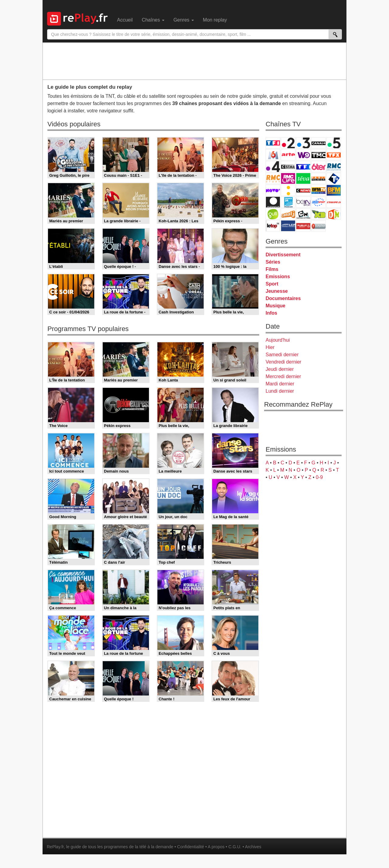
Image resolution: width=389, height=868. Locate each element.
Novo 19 (273, 190)
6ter (318, 167)
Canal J (288, 214)
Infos (271, 313)
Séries (273, 262)
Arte (288, 155)
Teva (303, 178)
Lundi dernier (280, 391)
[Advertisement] (194, 61)
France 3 (303, 143)
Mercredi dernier (283, 376)
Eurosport (318, 202)
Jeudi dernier (280, 369)
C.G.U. (235, 847)
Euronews (273, 202)
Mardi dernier (280, 384)
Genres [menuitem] (184, 20)
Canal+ (318, 143)
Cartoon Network (303, 214)
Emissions (278, 277)
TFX (334, 155)
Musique (275, 306)
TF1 (273, 143)
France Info (288, 190)
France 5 (334, 143)
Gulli (273, 214)
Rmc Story (273, 178)
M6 (273, 155)
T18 (334, 178)
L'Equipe (334, 202)
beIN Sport (303, 202)
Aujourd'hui (278, 340)
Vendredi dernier (283, 362)
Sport (272, 284)
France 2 (288, 143)
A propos (216, 847)
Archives (253, 847)
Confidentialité (191, 847)
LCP (288, 226)
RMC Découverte (334, 167)
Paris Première (318, 178)
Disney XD (318, 214)
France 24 (288, 202)
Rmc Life (288, 178)
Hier (270, 347)
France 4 (273, 167)
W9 (303, 155)
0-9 (319, 477)
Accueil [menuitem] (125, 20)
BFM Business (334, 190)
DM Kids (334, 214)
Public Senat (303, 226)
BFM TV (318, 190)
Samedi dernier (282, 355)
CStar (288, 166)
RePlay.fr (55, 847)
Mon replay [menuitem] (215, 20)
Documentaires (283, 298)
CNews (303, 190)
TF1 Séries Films (303, 167)
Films (272, 269)
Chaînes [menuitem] (153, 20)
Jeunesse (277, 291)
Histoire (318, 226)
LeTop (273, 226)
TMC (318, 155)
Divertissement (283, 255)
